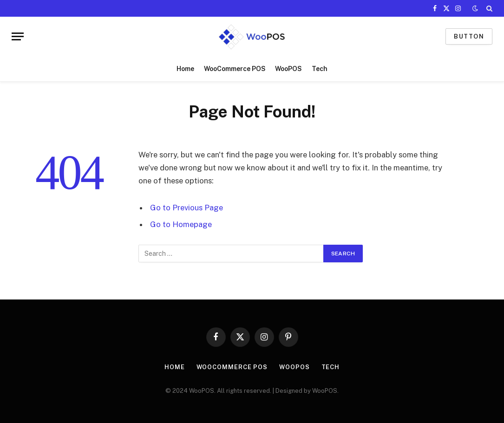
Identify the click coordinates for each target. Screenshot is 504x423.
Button (469, 36)
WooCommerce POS (235, 69)
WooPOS (288, 69)
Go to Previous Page (187, 208)
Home (185, 69)
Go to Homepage (181, 224)
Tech (320, 69)
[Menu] (18, 36)
